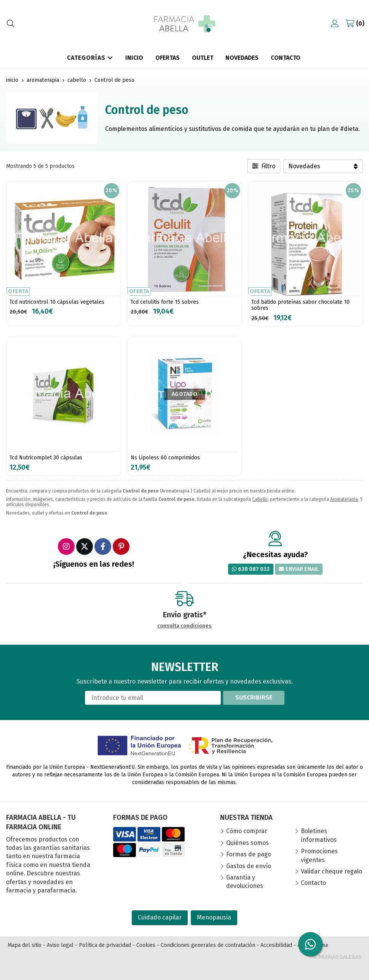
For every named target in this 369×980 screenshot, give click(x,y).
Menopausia (214, 917)
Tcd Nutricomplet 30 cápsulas (46, 458)
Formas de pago (249, 854)
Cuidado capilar (160, 917)
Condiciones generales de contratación (208, 945)
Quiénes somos (248, 843)
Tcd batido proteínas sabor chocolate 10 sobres (300, 305)
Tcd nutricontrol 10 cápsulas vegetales (57, 302)
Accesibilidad (276, 945)
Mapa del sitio (25, 945)
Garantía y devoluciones (245, 882)
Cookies (146, 945)
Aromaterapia (344, 499)
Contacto (313, 883)
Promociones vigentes (319, 855)
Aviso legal (60, 945)
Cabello (260, 499)
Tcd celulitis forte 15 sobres (165, 302)
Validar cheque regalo (331, 871)
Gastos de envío (249, 866)
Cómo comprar (247, 831)
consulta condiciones (184, 626)
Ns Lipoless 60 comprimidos (165, 458)
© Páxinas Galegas (338, 957)
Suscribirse (254, 697)
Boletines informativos (319, 835)
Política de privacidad (105, 945)
